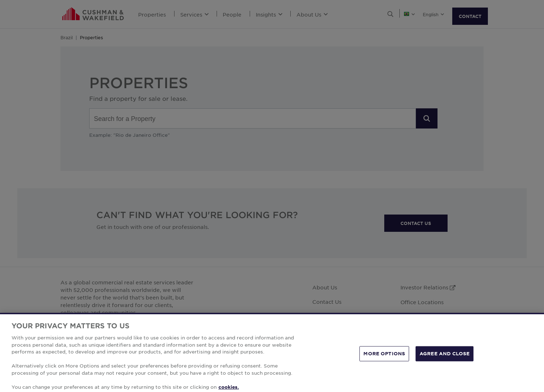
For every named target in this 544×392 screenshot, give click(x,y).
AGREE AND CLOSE (445, 362)
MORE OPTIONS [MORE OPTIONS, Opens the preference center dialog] (384, 362)
